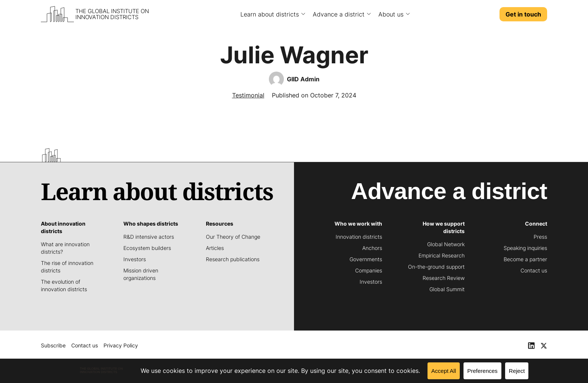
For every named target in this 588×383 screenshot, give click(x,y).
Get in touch (523, 14)
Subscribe (53, 345)
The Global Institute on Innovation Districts (112, 14)
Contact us (85, 345)
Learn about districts (270, 14)
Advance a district (339, 14)
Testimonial (248, 95)
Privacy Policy (121, 345)
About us (391, 14)
